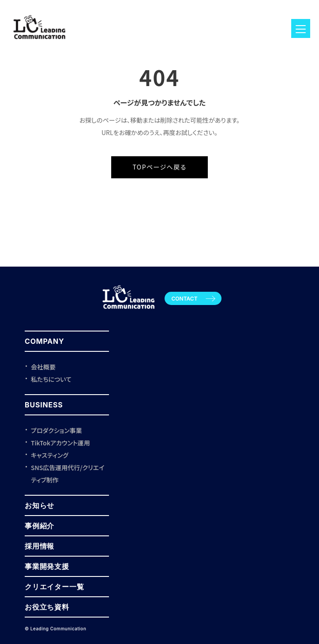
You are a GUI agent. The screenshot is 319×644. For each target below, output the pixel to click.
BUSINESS (44, 405)
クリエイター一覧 (54, 587)
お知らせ (39, 505)
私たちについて (51, 379)
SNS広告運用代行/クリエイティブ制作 (68, 474)
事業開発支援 (47, 566)
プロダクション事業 (56, 430)
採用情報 (39, 546)
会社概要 (43, 367)
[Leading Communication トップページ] (129, 313)
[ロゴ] (39, 43)
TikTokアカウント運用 (60, 443)
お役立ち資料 (47, 607)
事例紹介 (39, 526)
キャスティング (50, 455)
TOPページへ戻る (159, 167)
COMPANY (45, 341)
